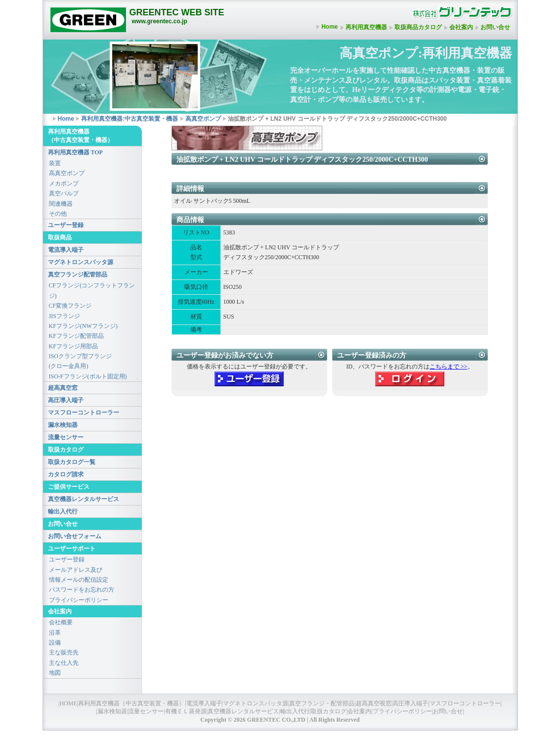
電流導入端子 (66, 250)
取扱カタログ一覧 (72, 462)
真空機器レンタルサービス (84, 499)
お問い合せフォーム (75, 536)
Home (329, 27)
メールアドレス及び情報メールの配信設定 (79, 575)
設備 (55, 643)
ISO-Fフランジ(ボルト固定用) (88, 376)
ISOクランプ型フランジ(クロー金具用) (80, 361)
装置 (55, 163)
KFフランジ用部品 (73, 346)
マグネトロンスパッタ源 (81, 262)
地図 (55, 673)
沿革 (55, 633)
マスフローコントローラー (84, 413)
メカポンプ (64, 184)
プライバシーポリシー (79, 600)
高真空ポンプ (203, 119)
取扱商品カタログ (418, 27)
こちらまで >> (449, 367)
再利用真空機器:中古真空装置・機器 (129, 119)
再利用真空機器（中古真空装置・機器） (131, 703)
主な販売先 (64, 652)
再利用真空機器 (366, 27)
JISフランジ (65, 316)
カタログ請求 (66, 474)
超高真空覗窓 (374, 703)
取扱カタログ (329, 711)
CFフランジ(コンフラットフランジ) (92, 290)
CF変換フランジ (70, 306)
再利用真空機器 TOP (75, 152)
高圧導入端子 (66, 400)
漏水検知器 (63, 425)
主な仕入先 (64, 663)
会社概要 (61, 622)
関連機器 (61, 204)
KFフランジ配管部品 (76, 336)
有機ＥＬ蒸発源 (186, 711)
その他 (58, 214)
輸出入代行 (63, 511)
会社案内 (461, 27)
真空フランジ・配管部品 (322, 703)
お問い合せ (495, 27)
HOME (68, 703)
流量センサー (66, 437)
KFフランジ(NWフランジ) (83, 326)
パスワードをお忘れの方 (82, 590)
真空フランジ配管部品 (78, 275)
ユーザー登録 (66, 225)
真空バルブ (64, 193)
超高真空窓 (63, 388)
